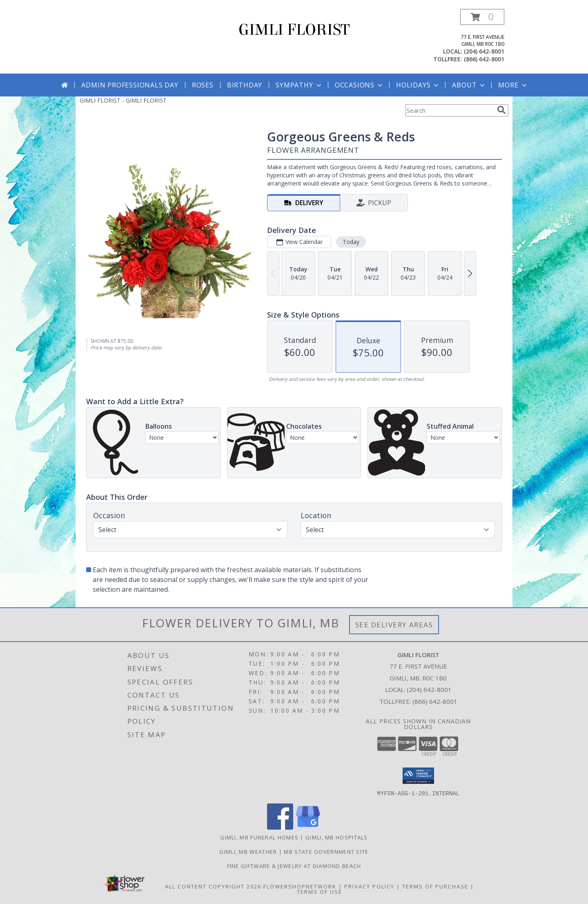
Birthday (245, 85)
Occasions (360, 85)
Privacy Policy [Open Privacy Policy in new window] (369, 886)
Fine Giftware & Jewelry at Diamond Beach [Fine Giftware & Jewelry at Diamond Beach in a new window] (294, 866)
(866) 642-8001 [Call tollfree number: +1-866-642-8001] (484, 59)
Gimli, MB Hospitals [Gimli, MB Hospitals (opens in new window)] (337, 837)
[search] (501, 110)
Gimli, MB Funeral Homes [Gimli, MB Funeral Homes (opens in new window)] (259, 837)
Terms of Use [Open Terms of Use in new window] (320, 891)
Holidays (418, 85)
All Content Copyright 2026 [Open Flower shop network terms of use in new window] (213, 886)
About (469, 85)
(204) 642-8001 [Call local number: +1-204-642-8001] (484, 51)
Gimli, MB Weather (248, 851)
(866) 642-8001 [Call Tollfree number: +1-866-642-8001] (435, 701)
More (513, 85)
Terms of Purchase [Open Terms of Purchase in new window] (435, 886)
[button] (482, 17)
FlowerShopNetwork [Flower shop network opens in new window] (300, 886)
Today (351, 242)
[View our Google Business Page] (308, 827)
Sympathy (299, 85)
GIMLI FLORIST (294, 30)
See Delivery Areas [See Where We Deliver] (394, 625)
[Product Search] (450, 110)
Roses (203, 85)
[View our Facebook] (280, 827)
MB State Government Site (326, 851)
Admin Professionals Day (130, 85)
